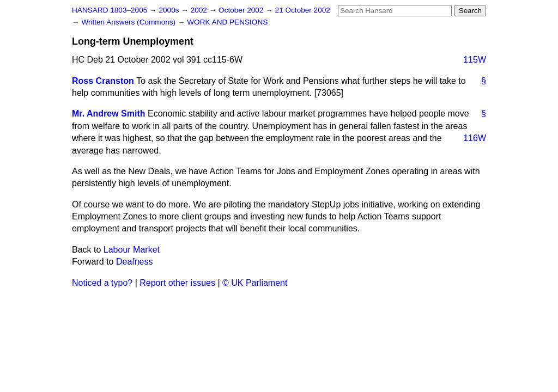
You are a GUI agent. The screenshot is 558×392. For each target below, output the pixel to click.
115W (475, 60)
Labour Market (132, 250)
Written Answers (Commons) (129, 22)
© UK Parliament (255, 283)
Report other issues (177, 283)
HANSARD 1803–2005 (110, 10)
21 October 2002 (303, 10)
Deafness (135, 262)
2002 (200, 10)
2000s (170, 10)
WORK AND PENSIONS (227, 22)
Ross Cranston (103, 81)
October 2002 (242, 10)
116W (475, 138)
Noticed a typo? (102, 283)
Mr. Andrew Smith (109, 114)
